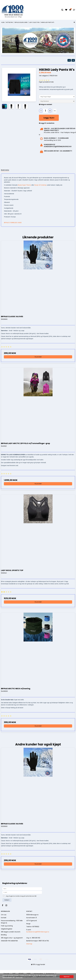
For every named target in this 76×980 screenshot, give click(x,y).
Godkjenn (7, 900)
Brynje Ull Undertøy (40, 185)
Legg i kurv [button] (49, 118)
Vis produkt (38, 357)
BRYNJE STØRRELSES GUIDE (13, 223)
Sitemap (29, 944)
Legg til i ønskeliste (47, 123)
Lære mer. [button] (19, 977)
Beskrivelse (5, 170)
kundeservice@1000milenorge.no (38, 932)
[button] (69, 60)
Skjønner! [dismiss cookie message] (67, 977)
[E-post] (22, 892)
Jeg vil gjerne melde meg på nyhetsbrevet (26, 896)
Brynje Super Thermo (24, 185)
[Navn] (22, 889)
